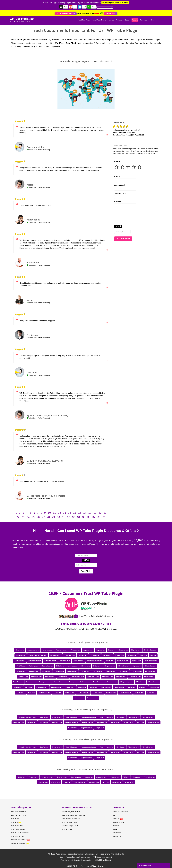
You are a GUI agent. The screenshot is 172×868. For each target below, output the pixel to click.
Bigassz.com (123, 650)
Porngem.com (72, 671)
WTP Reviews (67, 829)
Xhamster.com (94, 782)
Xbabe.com (132, 687)
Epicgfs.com (107, 655)
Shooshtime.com (59, 682)
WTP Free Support (17, 836)
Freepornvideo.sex (34, 661)
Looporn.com (72, 666)
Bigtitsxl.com (21, 655)
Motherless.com (124, 666)
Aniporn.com (33, 777)
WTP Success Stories (69, 822)
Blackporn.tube (62, 777)
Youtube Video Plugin (18, 843)
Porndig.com (46, 671)
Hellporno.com (65, 661)
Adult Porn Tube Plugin (19, 812)
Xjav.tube (105, 782)
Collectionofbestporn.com (38, 655)
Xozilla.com (58, 692)
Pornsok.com (50, 677)
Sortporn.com (85, 682)
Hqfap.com (110, 661)
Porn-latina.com (149, 777)
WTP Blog (14, 822)
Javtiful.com (21, 666)
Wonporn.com (119, 687)
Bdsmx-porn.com (47, 777)
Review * (117, 202)
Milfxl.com (97, 666)
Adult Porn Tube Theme (19, 815)
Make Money (145, 20)
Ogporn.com (21, 671)
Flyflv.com (143, 655)
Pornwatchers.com (77, 677)
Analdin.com (75, 650)
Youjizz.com (151, 692)
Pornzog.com (121, 677)
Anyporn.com (88, 650)
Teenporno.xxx (112, 682)
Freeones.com (20, 661)
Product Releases (119, 822)
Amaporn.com (47, 650)
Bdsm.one (112, 650)
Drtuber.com (83, 655)
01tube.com (21, 777)
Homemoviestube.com (95, 661)
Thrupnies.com (154, 682)
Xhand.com (21, 692)
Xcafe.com (143, 687)
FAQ (115, 815)
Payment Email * (120, 185)
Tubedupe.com (56, 687)
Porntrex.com (63, 677)
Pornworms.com (93, 677)
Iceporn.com (136, 661)
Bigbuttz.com (136, 650)
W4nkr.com (93, 687)
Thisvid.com (141, 682)
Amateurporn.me (62, 650)
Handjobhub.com (50, 661)
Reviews (135, 20)
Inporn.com (89, 777)
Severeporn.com (44, 682)
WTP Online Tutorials (18, 829)
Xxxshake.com (111, 692)
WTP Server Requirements (20, 833)
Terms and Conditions (121, 812)
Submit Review (123, 239)
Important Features (116, 20)
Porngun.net (85, 671)
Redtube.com (18, 682)
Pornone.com (23, 677)
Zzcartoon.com (92, 698)
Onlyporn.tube (34, 671)
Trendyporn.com (42, 687)
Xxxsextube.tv (97, 692)
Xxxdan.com (129, 782)
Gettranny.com (76, 777)
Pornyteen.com (107, 677)
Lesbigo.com (115, 777)
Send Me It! (86, 571)
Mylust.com (137, 666)
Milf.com (126, 777)
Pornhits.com (111, 671)
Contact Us (117, 836)
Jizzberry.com (34, 666)
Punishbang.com (135, 677)
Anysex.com (100, 650)
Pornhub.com (123, 671)
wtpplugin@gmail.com (67, 3)
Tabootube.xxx (98, 682)
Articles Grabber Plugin (19, 840)
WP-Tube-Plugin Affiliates (71, 826)
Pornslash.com (36, 677)
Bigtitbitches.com (150, 650)
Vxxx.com (67, 782)
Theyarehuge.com (127, 682)
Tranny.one (29, 687)
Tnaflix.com (17, 687)
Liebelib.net (60, 666)
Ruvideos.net (31, 682)
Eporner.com (119, 655)
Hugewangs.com (123, 661)
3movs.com (20, 650)
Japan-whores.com (151, 661)
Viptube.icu (82, 687)
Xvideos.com (70, 692)
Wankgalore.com (80, 782)
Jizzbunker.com (47, 666)
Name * (117, 177)
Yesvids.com (139, 692)
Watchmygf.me (106, 687)
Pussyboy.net (149, 677)
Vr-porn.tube (55, 782)
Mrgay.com (136, 777)
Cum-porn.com (55, 655)
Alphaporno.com (33, 650)
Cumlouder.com (69, 655)
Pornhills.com (98, 671)
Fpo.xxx (153, 655)
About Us (118, 819)
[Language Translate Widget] (105, 7)
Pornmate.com (137, 671)
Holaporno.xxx (78, 661)
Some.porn (73, 682)
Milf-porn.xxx (85, 666)
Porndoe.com (59, 671)
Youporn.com (79, 698)
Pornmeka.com (150, 671)
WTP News (117, 833)
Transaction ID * (120, 193)
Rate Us (117, 161)
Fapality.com (132, 655)
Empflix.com (95, 655)
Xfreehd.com (154, 687)
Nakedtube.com (150, 666)
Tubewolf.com (70, 687)
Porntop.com (43, 782)
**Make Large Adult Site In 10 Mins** (115, 3)
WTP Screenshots (17, 826)
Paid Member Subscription (71, 819)
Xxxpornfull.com (83, 692)
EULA (115, 829)
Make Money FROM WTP (71, 812)
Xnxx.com (31, 692)
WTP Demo (15, 819)
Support (116, 826)
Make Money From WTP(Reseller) (74, 815)
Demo (128, 20)
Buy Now (155, 20)
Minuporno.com (109, 666)
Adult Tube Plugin (85, 20)
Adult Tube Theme (100, 20)
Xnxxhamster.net (44, 692)
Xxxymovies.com (125, 692)
